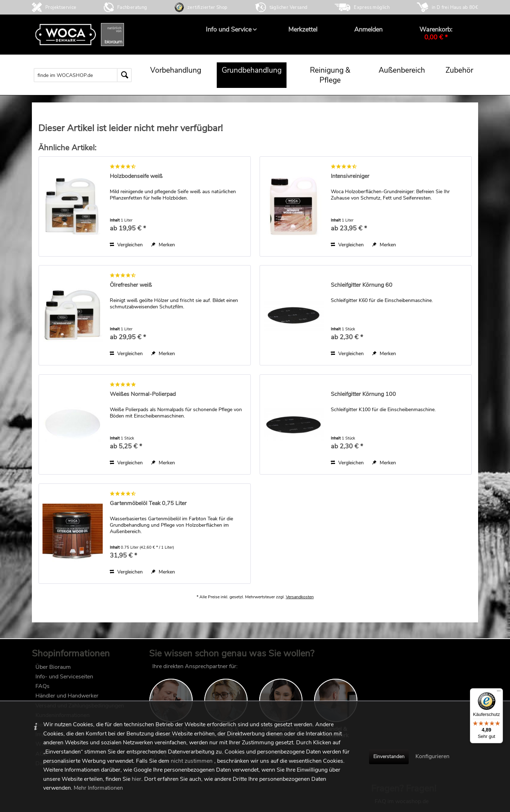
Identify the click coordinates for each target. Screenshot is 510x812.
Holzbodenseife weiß (136, 176)
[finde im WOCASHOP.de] (83, 75)
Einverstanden (389, 757)
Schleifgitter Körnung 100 (363, 394)
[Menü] (499, 693)
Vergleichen (126, 245)
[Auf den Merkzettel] (163, 245)
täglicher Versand (289, 7)
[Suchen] (124, 75)
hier (137, 779)
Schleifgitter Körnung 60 (362, 285)
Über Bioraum (53, 671)
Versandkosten (300, 604)
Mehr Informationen (98, 788)
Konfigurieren (432, 756)
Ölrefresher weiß (131, 285)
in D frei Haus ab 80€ (455, 7)
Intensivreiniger (350, 176)
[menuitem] (229, 29)
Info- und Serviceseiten (64, 680)
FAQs (42, 690)
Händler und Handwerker (67, 699)
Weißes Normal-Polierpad (143, 394)
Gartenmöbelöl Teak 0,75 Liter (148, 503)
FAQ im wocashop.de (402, 670)
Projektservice (61, 7)
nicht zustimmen (192, 761)
